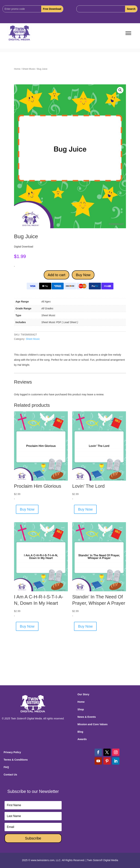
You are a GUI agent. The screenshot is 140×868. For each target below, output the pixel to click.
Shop (81, 709)
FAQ (6, 767)
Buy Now (83, 275)
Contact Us (10, 775)
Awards (82, 739)
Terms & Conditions (16, 760)
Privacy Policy (12, 752)
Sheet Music (29, 69)
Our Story (83, 694)
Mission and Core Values (93, 724)
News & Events (87, 717)
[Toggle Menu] (128, 33)
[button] (120, 90)
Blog (80, 732)
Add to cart (57, 275)
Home (17, 69)
